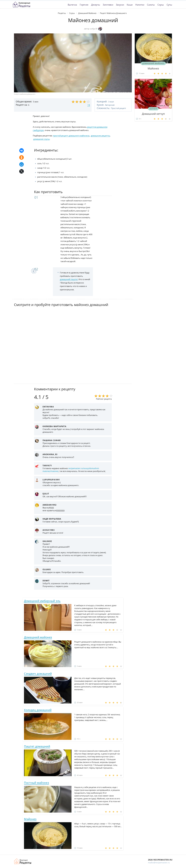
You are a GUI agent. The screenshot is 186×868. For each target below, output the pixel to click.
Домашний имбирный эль (42, 601)
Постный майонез (37, 783)
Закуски (120, 5)
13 (89, 105)
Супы (169, 5)
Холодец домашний (38, 710)
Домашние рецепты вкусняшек (23, 861)
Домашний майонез (38, 637)
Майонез (30, 819)
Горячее (84, 5)
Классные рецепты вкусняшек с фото (21, 5)
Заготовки (108, 5)
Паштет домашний (37, 746)
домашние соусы (41, 139)
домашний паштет (69, 279)
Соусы (161, 5)
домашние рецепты (100, 136)
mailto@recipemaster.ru (159, 863)
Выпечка (72, 5)
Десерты (96, 5)
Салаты (151, 5)
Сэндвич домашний (38, 674)
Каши (130, 5)
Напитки (140, 5)
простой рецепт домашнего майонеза (71, 136)
